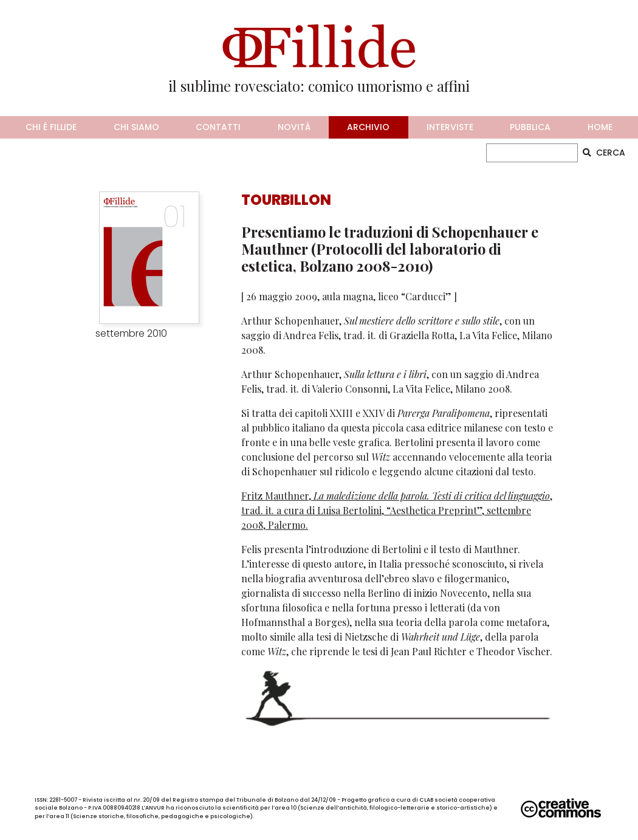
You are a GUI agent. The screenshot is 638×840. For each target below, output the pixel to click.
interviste (450, 127)
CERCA (604, 153)
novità (294, 127)
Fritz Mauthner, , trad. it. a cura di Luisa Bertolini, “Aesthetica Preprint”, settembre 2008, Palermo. (397, 510)
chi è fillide (51, 127)
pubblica (530, 127)
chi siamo (136, 127)
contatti (218, 127)
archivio (368, 127)
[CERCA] (532, 153)
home (600, 127)
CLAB (426, 800)
